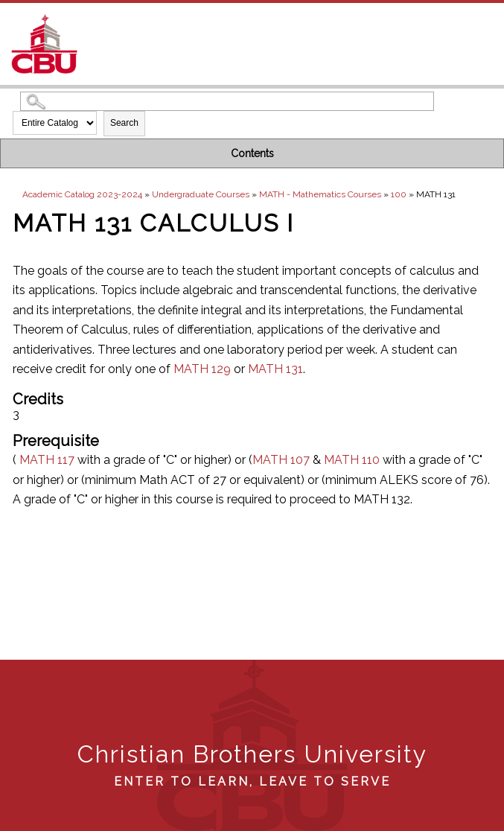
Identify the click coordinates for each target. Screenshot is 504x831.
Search (124, 123)
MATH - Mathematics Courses (320, 194)
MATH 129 (202, 369)
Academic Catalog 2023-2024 (82, 194)
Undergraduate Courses (201, 194)
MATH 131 (275, 369)
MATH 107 (281, 460)
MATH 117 (47, 460)
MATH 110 (352, 460)
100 (399, 194)
